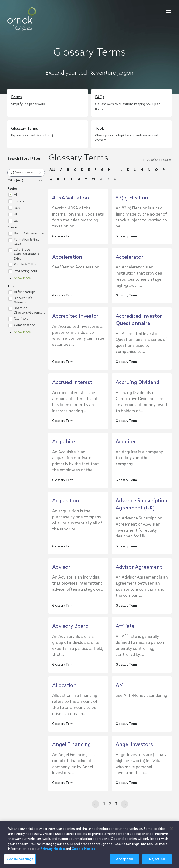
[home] (22, 19)
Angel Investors (134, 745)
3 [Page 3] (116, 804)
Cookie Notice (84, 852)
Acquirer (126, 442)
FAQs (100, 97)
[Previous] (96, 804)
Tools (100, 129)
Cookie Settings (20, 862)
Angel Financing (72, 745)
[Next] (124, 804)
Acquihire (64, 442)
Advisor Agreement (139, 567)
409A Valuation (71, 198)
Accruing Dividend (138, 383)
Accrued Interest (72, 383)
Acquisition (66, 501)
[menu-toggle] (168, 11)
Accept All (124, 862)
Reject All (157, 862)
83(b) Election (132, 198)
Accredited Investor (75, 316)
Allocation (64, 686)
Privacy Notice (53, 852)
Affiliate (125, 626)
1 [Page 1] (104, 804)
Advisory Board (70, 626)
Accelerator (129, 257)
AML (121, 686)
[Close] (172, 831)
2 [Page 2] (110, 804)
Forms (17, 97)
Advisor (61, 567)
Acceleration (67, 257)
